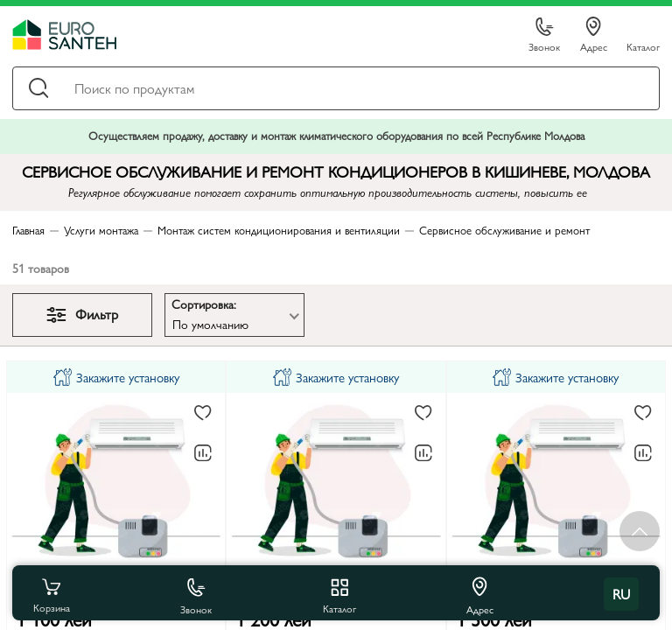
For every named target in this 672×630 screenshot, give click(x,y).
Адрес (594, 35)
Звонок (544, 35)
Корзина (52, 594)
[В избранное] (203, 414)
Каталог (643, 46)
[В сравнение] (203, 453)
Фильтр (82, 314)
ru (621, 594)
